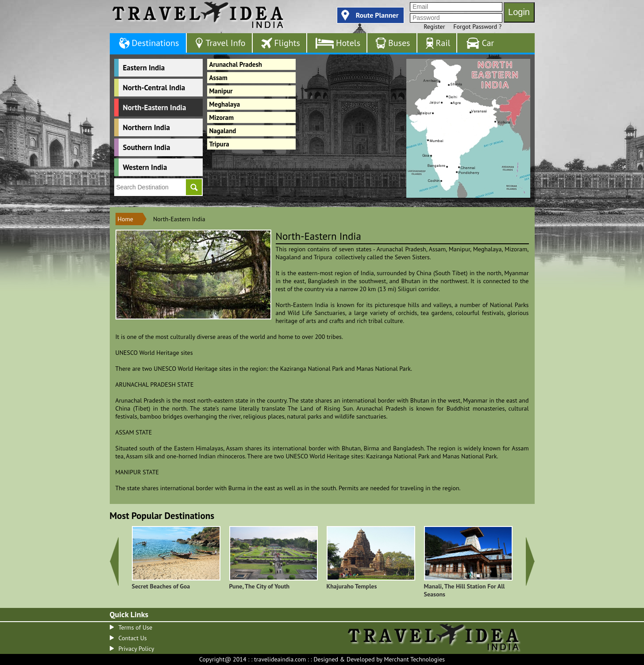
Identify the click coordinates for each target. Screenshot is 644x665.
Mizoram (222, 117)
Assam (218, 78)
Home (125, 219)
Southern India (147, 147)
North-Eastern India (155, 108)
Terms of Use (136, 627)
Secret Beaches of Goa (161, 586)
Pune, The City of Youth (260, 586)
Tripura (219, 144)
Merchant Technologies (414, 659)
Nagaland (223, 131)
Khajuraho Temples (352, 586)
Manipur (221, 91)
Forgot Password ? (477, 27)
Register (434, 27)
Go (194, 187)
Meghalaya (225, 104)
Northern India (147, 127)
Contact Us (133, 638)
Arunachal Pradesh (236, 64)
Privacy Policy (137, 649)
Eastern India (144, 68)
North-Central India (154, 88)
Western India (145, 167)
